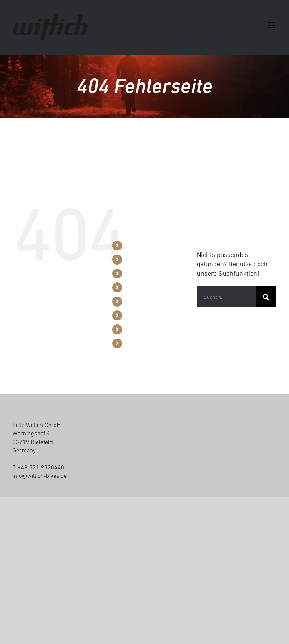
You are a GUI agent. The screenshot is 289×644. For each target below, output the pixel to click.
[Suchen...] (226, 297)
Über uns (138, 301)
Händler (136, 287)
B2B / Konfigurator (149, 259)
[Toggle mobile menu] (272, 25)
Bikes (133, 245)
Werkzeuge (140, 273)
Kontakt (136, 343)
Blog (132, 315)
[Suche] (266, 297)
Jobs (132, 329)
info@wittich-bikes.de (40, 476)
